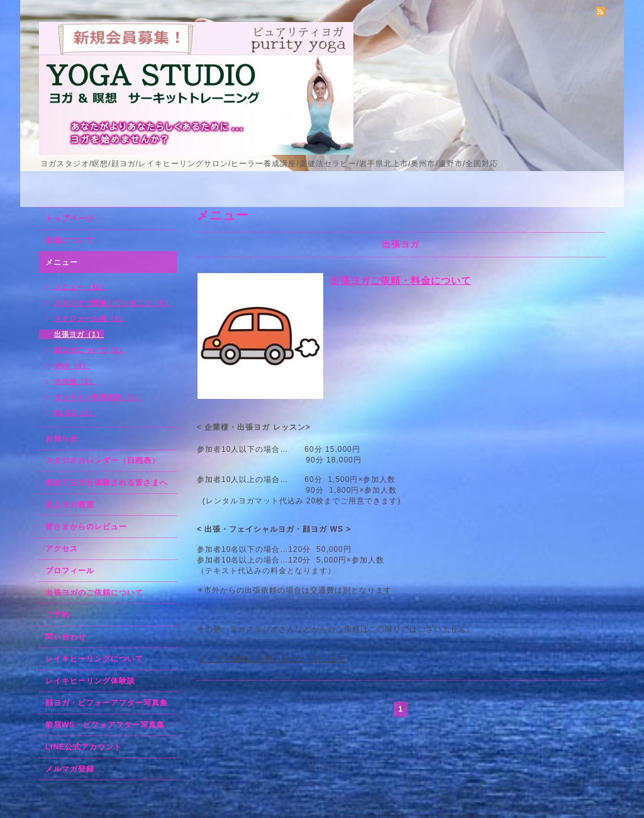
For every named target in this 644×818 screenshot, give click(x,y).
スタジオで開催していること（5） (113, 303)
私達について (70, 240)
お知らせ (62, 439)
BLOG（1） (75, 413)
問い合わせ (66, 637)
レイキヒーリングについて (94, 659)
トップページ (70, 218)
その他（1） (75, 381)
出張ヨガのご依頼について (94, 593)
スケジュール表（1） (90, 318)
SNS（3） (72, 366)
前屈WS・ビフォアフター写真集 (105, 725)
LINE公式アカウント (84, 747)
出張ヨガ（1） (79, 334)
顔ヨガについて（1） (90, 350)
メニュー (62, 262)
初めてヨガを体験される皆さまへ (107, 483)
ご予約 (58, 615)
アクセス (62, 549)
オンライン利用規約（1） (98, 397)
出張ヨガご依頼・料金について (401, 280)
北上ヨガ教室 (70, 505)
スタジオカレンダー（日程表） (103, 461)
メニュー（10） (81, 287)
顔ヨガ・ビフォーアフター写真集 (107, 703)
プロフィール (70, 571)
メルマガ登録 (70, 769)
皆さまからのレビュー (86, 527)
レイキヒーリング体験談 (90, 681)
